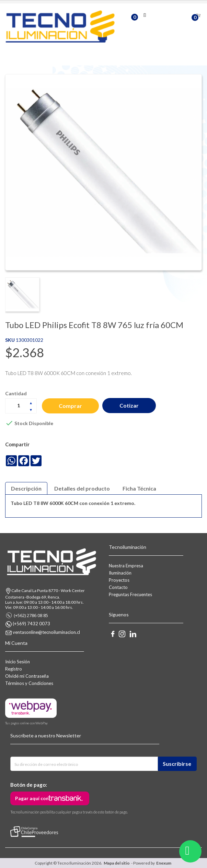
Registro (14, 668)
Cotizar (131, 405)
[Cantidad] (21, 405)
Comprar (71, 405)
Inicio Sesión (18, 661)
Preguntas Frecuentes (130, 594)
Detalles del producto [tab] (82, 488)
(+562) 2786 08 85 (31, 615)
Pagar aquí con (32, 798)
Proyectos (119, 580)
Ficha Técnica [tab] (139, 488)
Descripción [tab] (26, 488)
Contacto (118, 587)
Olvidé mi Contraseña (27, 676)
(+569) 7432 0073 (31, 624)
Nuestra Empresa (126, 565)
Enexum (164, 863)
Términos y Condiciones (29, 683)
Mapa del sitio (117, 863)
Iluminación (120, 572)
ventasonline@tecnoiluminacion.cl (46, 632)
